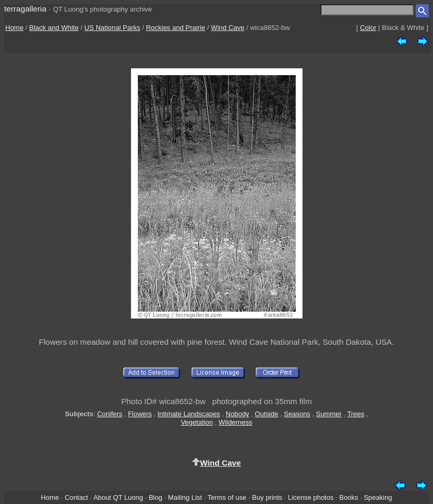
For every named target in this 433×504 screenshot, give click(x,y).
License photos (311, 497)
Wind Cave (228, 28)
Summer (329, 414)
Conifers (109, 414)
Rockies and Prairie (175, 28)
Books (349, 497)
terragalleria (25, 9)
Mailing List (185, 497)
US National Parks (112, 28)
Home (14, 28)
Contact (76, 497)
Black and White (54, 28)
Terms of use (227, 497)
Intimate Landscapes (189, 414)
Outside (266, 414)
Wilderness (235, 422)
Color (368, 28)
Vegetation (197, 422)
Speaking (378, 497)
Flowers (140, 414)
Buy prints (267, 497)
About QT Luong (118, 497)
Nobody (238, 414)
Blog (156, 497)
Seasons (297, 414)
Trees (356, 414)
